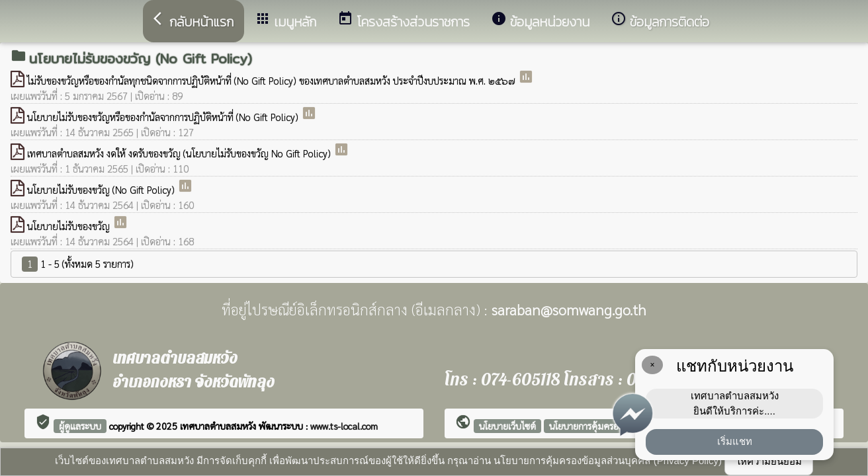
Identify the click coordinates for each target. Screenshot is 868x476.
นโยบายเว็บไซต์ (507, 426)
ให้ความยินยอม (769, 461)
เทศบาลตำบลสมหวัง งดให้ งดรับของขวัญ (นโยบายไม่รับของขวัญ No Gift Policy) (180, 153)
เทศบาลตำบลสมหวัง (219, 426)
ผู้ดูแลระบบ (80, 426)
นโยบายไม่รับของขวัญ (70, 226)
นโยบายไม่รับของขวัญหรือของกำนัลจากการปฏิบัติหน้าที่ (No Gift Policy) (164, 117)
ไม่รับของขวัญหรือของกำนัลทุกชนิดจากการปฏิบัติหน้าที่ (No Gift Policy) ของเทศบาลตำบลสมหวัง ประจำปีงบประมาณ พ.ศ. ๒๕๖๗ (273, 80)
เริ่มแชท (735, 441)
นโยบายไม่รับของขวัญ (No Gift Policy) (102, 189)
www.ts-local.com (344, 426)
